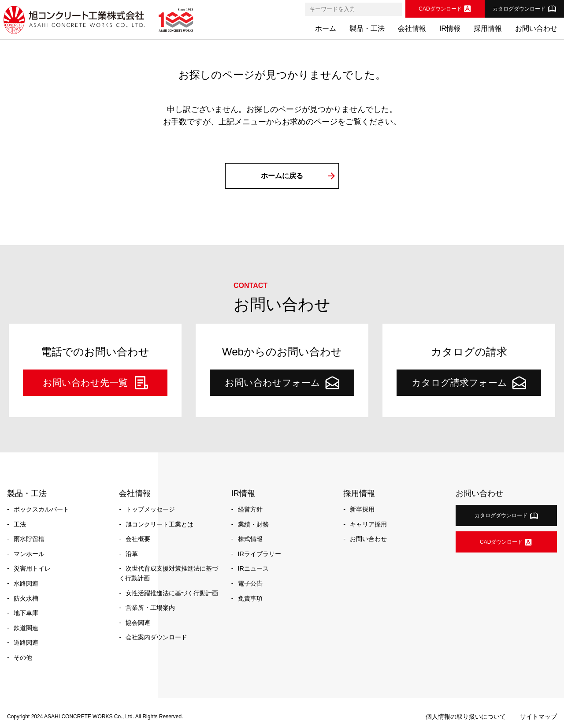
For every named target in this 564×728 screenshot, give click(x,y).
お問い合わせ (536, 28)
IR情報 (450, 28)
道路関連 (26, 642)
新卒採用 (362, 509)
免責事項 (250, 598)
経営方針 (250, 509)
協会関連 (138, 623)
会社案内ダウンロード (156, 637)
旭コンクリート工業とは (160, 524)
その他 (23, 657)
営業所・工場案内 (150, 608)
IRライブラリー (260, 554)
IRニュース (253, 568)
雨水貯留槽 (29, 539)
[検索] (395, 9)
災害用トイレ (32, 568)
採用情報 (488, 28)
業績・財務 (253, 524)
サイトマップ (538, 717)
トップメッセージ (150, 509)
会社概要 (138, 539)
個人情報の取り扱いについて (466, 717)
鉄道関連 (26, 628)
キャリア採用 (368, 524)
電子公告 (250, 583)
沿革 (132, 554)
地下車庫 (26, 613)
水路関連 (26, 583)
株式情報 (250, 539)
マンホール (29, 554)
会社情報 (412, 28)
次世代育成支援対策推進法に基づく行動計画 (169, 573)
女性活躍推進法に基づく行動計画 (172, 593)
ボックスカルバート (41, 509)
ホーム (326, 28)
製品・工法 (367, 28)
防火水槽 (26, 598)
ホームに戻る (282, 176)
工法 (20, 524)
